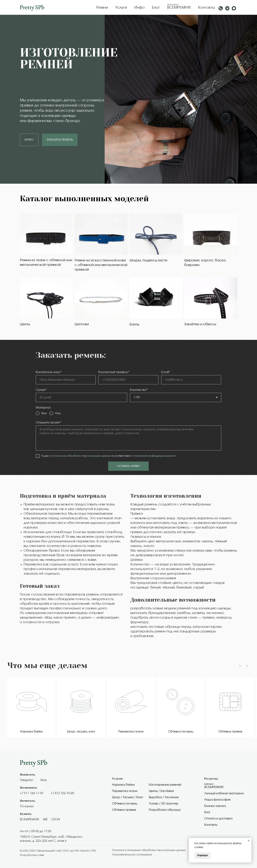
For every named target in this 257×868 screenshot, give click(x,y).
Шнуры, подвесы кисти (148, 260)
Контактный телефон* (114, 372)
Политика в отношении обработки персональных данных (149, 850)
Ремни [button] (102, 8)
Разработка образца (165, 810)
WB (45, 819)
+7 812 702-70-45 (62, 793)
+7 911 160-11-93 (32, 793)
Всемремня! (214, 787)
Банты (134, 325)
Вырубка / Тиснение (164, 797)
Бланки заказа (215, 806)
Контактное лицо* (49, 372)
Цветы (25, 324)
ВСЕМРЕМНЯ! (179, 8)
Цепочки (82, 324)
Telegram (27, 780)
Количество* (139, 390)
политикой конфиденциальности (155, 456)
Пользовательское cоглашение (132, 855)
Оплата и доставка (218, 819)
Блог (156, 8)
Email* (166, 372)
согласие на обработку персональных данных (80, 456)
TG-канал (27, 806)
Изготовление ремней (165, 785)
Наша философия (217, 800)
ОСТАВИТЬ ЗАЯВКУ (128, 466)
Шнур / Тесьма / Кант (127, 797)
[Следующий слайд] (247, 666)
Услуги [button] (121, 8)
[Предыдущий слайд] (240, 666)
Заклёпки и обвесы (200, 324)
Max (44, 780)
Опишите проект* (49, 423)
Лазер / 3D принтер (164, 804)
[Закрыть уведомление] (249, 841)
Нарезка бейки (123, 785)
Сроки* (41, 390)
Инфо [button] (139, 8)
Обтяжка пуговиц (125, 804)
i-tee (41, 855)
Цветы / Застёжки (161, 791)
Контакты (207, 8)
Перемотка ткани (125, 791)
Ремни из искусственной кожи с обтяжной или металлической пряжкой (101, 265)
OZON (55, 819)
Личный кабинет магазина (224, 793)
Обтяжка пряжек (124, 810)
